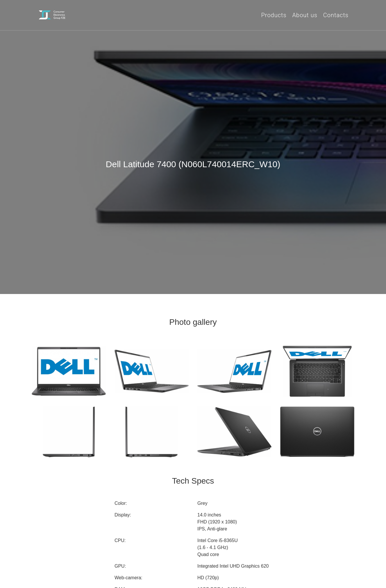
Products (274, 15)
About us (305, 15)
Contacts (336, 15)
